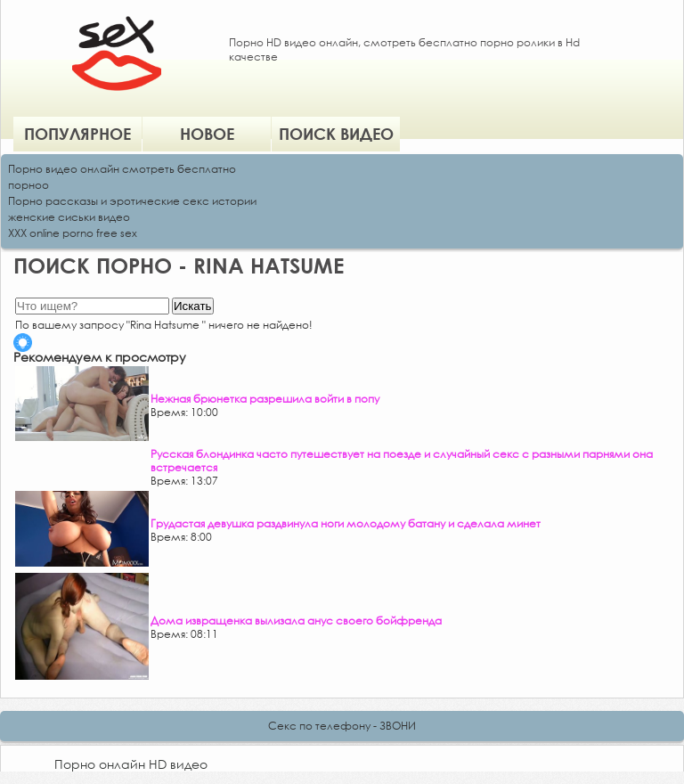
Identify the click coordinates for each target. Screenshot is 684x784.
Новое (207, 134)
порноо (28, 185)
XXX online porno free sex (73, 233)
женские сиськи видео (69, 217)
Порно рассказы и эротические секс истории (132, 201)
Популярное (77, 134)
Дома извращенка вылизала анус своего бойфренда (296, 621)
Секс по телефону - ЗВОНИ (342, 726)
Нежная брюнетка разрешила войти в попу (265, 399)
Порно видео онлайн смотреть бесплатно (122, 169)
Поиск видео (336, 134)
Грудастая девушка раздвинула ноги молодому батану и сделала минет (346, 523)
